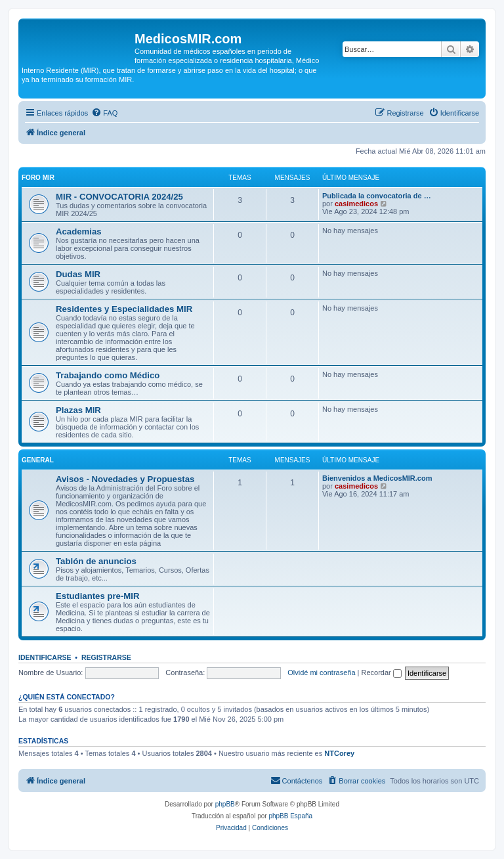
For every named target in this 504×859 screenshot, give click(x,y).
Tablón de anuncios (96, 561)
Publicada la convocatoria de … (377, 196)
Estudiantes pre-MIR (98, 596)
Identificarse (45, 657)
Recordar (382, 672)
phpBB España (290, 816)
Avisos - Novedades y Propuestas (125, 479)
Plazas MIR (78, 410)
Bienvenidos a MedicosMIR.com (377, 478)
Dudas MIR (78, 274)
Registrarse (106, 657)
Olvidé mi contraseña (321, 672)
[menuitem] (104, 113)
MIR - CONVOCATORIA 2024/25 (119, 197)
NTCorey (339, 753)
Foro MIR (38, 178)
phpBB (225, 804)
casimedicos (356, 204)
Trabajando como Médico (108, 375)
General (38, 460)
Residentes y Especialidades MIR (124, 309)
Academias (79, 231)
